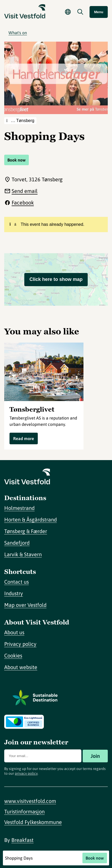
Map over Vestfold (25, 605)
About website (21, 667)
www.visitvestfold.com (30, 801)
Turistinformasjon (24, 811)
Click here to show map (56, 279)
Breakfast (22, 840)
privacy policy (26, 773)
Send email (25, 191)
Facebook (23, 203)
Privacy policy (20, 644)
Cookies (13, 655)
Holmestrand (19, 508)
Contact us (17, 582)
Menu (99, 12)
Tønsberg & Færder (26, 531)
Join (95, 756)
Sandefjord (17, 543)
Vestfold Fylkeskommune (33, 822)
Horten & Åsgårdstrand (31, 520)
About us (14, 632)
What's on (18, 33)
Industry (14, 593)
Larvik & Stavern (23, 554)
